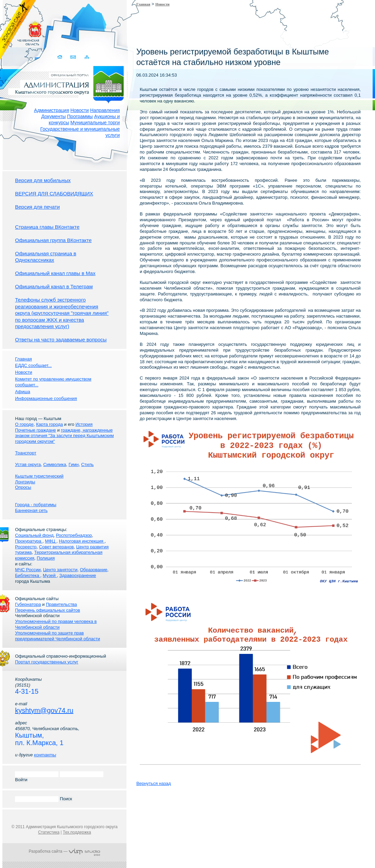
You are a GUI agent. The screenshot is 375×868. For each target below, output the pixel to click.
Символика (55, 464)
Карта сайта (87, 57)
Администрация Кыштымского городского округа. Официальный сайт (68, 83)
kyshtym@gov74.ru (44, 710)
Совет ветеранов (56, 547)
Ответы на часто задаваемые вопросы (61, 340)
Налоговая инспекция (82, 541)
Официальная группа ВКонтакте (53, 240)
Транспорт (26, 453)
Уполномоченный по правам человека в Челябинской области (56, 624)
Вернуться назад (154, 783)
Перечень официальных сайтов (47, 610)
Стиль (88, 464)
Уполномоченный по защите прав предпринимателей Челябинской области (57, 636)
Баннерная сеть (31, 510)
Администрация (52, 110)
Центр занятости (60, 570)
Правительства (61, 604)
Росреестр (26, 547)
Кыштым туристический (39, 476)
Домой (60, 57)
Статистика (49, 832)
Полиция (46, 558)
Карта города (49, 424)
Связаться (73, 57)
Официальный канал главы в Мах (55, 273)
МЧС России (28, 570)
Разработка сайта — (65, 851)
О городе (24, 424)
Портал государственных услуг (47, 662)
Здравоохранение (78, 575)
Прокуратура (29, 541)
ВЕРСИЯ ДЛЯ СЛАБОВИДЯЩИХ (54, 194)
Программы (80, 116)
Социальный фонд (34, 535)
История (84, 424)
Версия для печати (37, 207)
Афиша (22, 392)
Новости (80, 110)
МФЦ (51, 541)
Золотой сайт (18, 30)
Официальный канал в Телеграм (54, 286)
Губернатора (28, 604)
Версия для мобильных (43, 180)
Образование (94, 570)
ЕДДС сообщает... (33, 365)
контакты (45, 755)
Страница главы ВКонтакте (47, 227)
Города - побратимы (36, 505)
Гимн (74, 464)
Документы (53, 116)
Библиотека (28, 575)
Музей (50, 575)
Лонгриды (25, 482)
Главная (143, 4)
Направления (105, 110)
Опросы (23, 487)
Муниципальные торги (95, 123)
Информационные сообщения (46, 398)
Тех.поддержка (77, 832)
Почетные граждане (35, 430)
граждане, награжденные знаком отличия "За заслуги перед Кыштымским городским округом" (64, 436)
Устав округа (28, 464)
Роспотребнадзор (74, 535)
